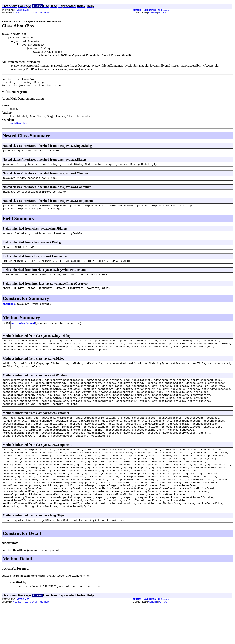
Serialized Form (20, 126)
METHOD (44, 13)
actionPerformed (23, 333)
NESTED (17, 13)
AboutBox (9, 313)
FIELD (26, 13)
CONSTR (34, 13)
